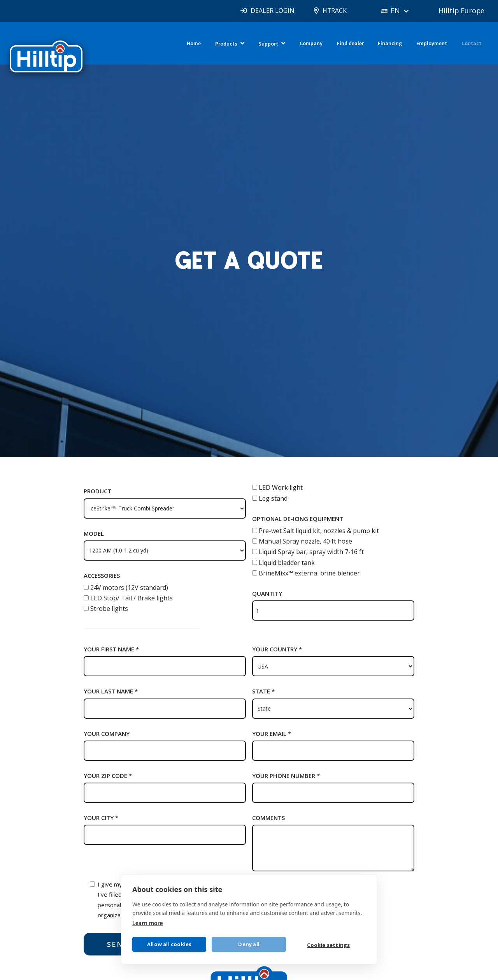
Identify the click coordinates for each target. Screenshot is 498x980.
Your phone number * (286, 776)
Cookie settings (329, 945)
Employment (432, 43)
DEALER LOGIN (271, 11)
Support (268, 44)
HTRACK (334, 11)
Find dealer (350, 43)
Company (311, 43)
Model (94, 533)
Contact (471, 43)
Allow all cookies (169, 944)
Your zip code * (108, 776)
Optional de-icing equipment (298, 519)
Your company (107, 734)
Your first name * (111, 649)
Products (226, 44)
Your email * (272, 734)
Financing (390, 43)
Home (194, 43)
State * (263, 691)
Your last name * (111, 691)
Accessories (102, 575)
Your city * (101, 818)
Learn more (148, 923)
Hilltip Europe (461, 11)
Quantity (267, 593)
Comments (268, 818)
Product (97, 491)
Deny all (249, 944)
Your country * (277, 649)
